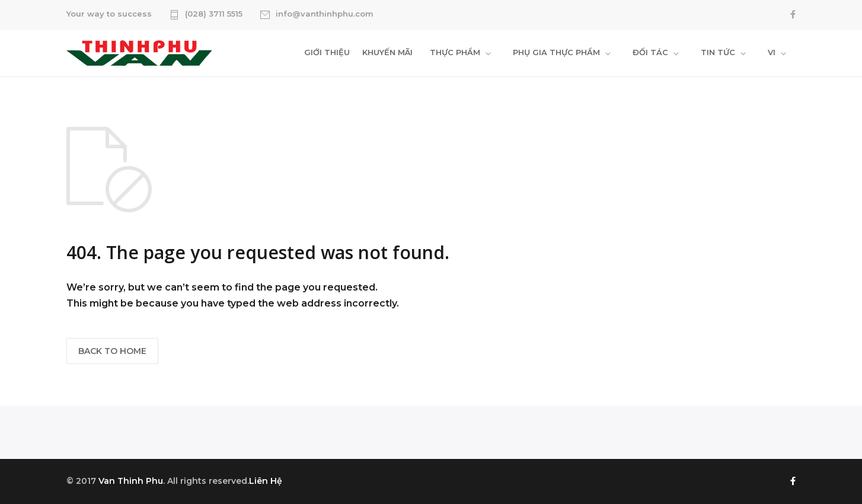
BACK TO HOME (112, 351)
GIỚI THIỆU (327, 52)
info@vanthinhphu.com (325, 14)
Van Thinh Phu (131, 481)
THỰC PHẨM (455, 52)
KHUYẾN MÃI (387, 52)
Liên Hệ (266, 481)
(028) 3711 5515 (214, 14)
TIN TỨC (718, 52)
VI (772, 52)
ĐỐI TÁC (650, 52)
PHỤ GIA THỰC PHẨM (556, 52)
